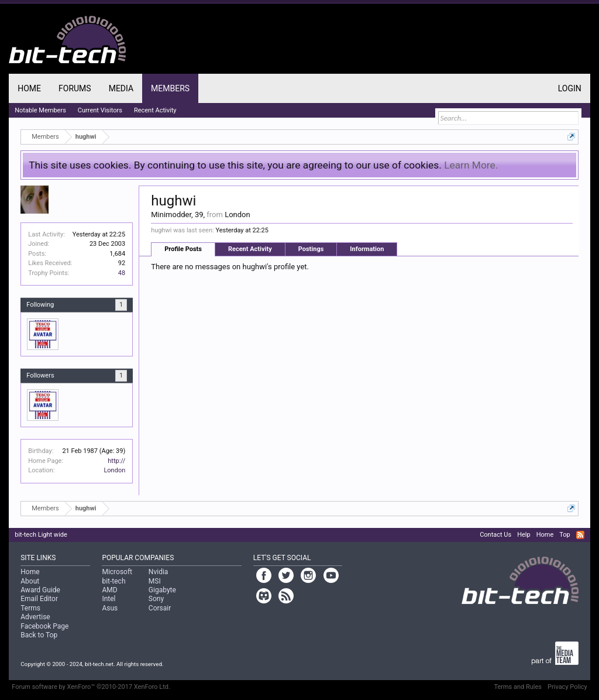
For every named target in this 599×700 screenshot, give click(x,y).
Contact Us (495, 535)
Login (570, 88)
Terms (30, 608)
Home (29, 88)
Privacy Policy (567, 687)
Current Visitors (100, 110)
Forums (75, 88)
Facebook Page (44, 626)
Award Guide (40, 590)
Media (121, 88)
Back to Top (39, 635)
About (30, 581)
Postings (311, 249)
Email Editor (39, 599)
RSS (580, 535)
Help (524, 535)
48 (122, 273)
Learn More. (471, 165)
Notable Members (40, 110)
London (114, 470)
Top (564, 535)
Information (367, 249)
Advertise (35, 617)
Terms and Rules (518, 687)
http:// (116, 461)
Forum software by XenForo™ (91, 687)
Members (170, 88)
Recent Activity (250, 249)
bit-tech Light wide (41, 535)
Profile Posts (183, 249)
